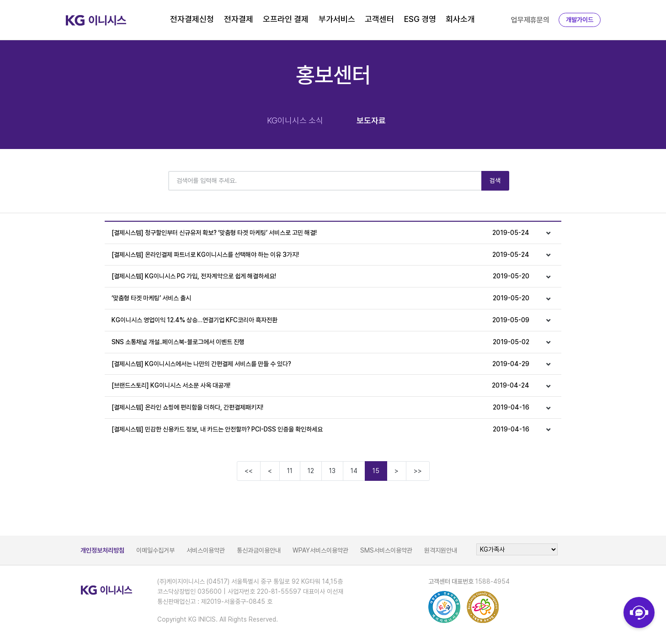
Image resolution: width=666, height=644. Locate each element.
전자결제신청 (192, 19)
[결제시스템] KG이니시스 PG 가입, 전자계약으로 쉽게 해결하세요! (321, 276)
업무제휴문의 (530, 20)
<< (249, 471)
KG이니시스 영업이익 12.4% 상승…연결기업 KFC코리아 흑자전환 (321, 320)
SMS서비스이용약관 (386, 550)
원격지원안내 (441, 550)
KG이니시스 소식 (295, 120)
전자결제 (239, 19)
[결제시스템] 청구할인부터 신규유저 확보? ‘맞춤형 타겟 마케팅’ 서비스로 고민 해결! (321, 233)
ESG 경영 (420, 19)
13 (332, 471)
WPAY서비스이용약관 (320, 550)
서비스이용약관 (206, 550)
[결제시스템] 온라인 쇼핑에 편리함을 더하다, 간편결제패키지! (321, 407)
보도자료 (371, 120)
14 (354, 471)
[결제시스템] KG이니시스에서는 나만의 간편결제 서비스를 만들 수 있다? (321, 364)
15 (376, 471)
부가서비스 (337, 19)
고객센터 (379, 19)
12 (311, 471)
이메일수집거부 (155, 550)
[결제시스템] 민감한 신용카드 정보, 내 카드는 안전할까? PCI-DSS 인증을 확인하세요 (321, 429)
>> (418, 471)
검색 (495, 181)
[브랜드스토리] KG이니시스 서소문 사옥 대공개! (321, 386)
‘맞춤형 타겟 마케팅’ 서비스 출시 (321, 298)
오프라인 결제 (286, 19)
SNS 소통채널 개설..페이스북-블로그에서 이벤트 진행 (321, 342)
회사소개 (460, 19)
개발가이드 (580, 20)
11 (290, 471)
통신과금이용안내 (259, 550)
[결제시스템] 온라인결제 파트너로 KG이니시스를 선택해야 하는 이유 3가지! (321, 255)
